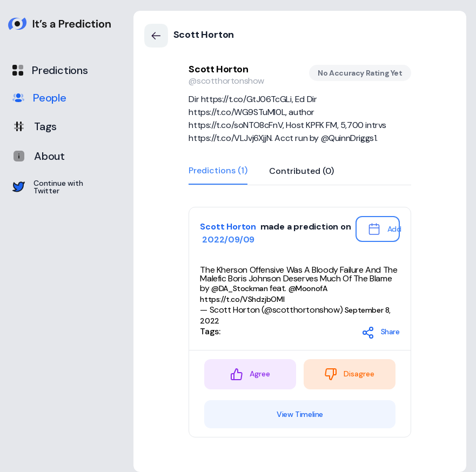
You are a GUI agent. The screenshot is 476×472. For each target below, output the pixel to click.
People (39, 98)
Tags (35, 126)
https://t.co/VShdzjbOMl (242, 299)
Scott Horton (218, 69)
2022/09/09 (227, 240)
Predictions (50, 70)
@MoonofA (308, 288)
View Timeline (300, 414)
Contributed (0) (301, 171)
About (39, 156)
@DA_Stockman (239, 288)
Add (384, 229)
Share (381, 333)
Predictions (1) (218, 171)
